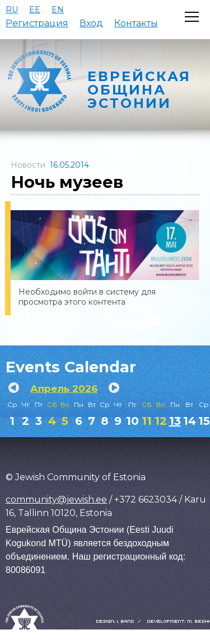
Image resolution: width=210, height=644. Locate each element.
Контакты (136, 23)
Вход (91, 23)
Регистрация (37, 23)
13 (175, 421)
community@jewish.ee (56, 499)
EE (35, 10)
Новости (28, 165)
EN (58, 10)
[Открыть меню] (192, 17)
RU (12, 10)
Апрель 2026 (64, 389)
